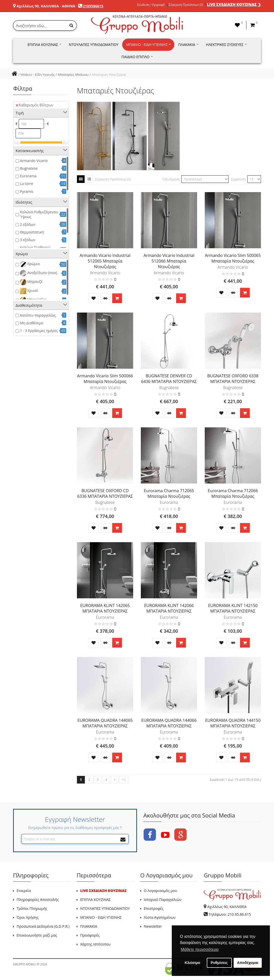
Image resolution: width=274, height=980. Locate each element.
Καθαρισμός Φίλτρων (34, 105)
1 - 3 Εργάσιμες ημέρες (39, 331)
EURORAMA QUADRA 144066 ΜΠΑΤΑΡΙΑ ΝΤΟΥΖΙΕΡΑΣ (169, 723)
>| (124, 779)
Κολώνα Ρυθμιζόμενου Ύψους (39, 214)
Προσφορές (90, 935)
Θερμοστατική (32, 232)
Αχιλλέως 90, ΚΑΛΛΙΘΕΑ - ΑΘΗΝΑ (46, 6)
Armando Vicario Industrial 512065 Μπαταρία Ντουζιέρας (105, 261)
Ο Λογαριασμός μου (161, 891)
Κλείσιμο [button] (193, 963)
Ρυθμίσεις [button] (219, 963)
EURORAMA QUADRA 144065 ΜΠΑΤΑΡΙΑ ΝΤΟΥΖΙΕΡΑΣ (105, 723)
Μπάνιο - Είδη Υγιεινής (148, 45)
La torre (26, 184)
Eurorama (28, 176)
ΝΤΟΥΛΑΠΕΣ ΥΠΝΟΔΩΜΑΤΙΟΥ (105, 908)
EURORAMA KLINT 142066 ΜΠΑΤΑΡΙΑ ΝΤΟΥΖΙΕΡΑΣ (169, 608)
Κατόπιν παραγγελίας (38, 315)
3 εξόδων (28, 240)
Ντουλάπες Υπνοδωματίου (94, 45)
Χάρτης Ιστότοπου (95, 944)
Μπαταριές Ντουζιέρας (109, 75)
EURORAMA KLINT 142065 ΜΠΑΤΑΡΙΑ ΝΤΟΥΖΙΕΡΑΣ (105, 608)
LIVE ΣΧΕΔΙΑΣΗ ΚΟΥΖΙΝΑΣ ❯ (234, 4)
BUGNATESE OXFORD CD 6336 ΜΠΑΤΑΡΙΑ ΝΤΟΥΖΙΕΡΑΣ (105, 493)
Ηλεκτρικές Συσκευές (226, 45)
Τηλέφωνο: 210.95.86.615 (230, 914)
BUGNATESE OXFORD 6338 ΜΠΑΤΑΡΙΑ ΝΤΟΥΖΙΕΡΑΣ (233, 379)
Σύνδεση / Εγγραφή (151, 5)
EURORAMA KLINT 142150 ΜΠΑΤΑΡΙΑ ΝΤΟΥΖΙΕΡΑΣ (233, 608)
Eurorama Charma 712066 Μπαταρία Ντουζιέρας (233, 493)
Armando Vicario (34, 161)
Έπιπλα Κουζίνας (44, 45)
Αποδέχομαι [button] (248, 963)
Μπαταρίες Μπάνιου (73, 75)
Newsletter (153, 926)
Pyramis (27, 191)
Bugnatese (29, 168)
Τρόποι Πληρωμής (32, 908)
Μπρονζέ (31, 282)
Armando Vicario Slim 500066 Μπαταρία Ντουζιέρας (105, 379)
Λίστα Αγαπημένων (160, 917)
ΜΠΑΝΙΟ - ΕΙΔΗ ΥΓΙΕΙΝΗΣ (101, 917)
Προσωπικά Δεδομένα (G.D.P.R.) (43, 926)
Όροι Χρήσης (28, 917)
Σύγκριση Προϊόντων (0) (186, 5)
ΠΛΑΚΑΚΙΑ (89, 926)
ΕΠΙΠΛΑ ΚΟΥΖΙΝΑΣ (96, 900)
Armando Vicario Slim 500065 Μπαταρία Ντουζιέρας (233, 258)
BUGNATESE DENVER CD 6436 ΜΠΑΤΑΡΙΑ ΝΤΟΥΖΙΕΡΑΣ (169, 379)
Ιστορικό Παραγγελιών (163, 900)
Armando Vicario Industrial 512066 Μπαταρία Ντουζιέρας (169, 261)
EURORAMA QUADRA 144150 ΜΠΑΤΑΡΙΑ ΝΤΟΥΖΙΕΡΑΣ (233, 723)
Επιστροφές (154, 908)
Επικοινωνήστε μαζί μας (37, 935)
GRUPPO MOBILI (25, 964)
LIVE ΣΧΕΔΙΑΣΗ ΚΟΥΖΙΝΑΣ (104, 891)
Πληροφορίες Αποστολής (38, 900)
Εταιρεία (24, 891)
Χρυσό (29, 291)
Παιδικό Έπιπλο (137, 57)
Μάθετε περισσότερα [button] (200, 950)
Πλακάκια (188, 45)
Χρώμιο (30, 264)
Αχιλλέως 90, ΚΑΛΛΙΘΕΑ (227, 907)
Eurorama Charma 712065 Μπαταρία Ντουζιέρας (169, 493)
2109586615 (93, 6)
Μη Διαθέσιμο (32, 323)
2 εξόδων (28, 224)
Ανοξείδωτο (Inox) (39, 273)
